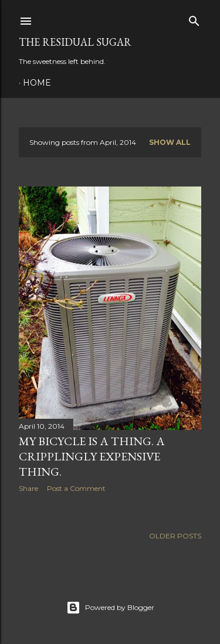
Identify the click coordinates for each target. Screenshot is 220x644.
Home (37, 83)
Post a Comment (76, 488)
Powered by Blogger (110, 608)
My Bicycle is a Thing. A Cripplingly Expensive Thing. (92, 456)
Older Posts (175, 536)
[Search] (194, 18)
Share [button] (28, 488)
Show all (170, 142)
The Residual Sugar (75, 42)
